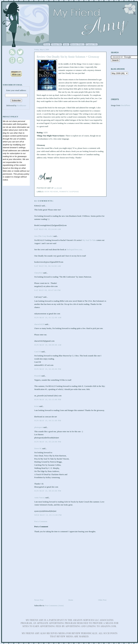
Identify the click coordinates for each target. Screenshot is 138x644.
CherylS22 (38, 273)
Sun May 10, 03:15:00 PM (48, 399)
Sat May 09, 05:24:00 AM (48, 229)
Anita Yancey (40, 498)
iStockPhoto (125, 105)
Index (66, 44)
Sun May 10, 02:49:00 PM (48, 369)
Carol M (38, 352)
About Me (57, 44)
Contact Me (92, 44)
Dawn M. (38, 448)
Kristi (37, 406)
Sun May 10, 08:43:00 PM (48, 491)
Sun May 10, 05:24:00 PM (48, 442)
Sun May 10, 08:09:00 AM (48, 345)
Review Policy (77, 44)
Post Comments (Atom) (54, 605)
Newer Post (39, 600)
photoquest (39, 427)
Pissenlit (38, 376)
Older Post (102, 600)
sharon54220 (39, 324)
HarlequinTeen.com (74, 249)
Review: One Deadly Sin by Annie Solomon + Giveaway (68, 57)
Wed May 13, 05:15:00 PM (48, 515)
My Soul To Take (89, 240)
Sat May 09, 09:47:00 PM (48, 290)
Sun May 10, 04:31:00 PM (48, 420)
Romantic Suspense (69, 192)
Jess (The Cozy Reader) (44, 236)
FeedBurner (22, 105)
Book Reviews (51, 192)
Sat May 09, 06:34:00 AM (48, 266)
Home (47, 44)
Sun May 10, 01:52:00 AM (48, 317)
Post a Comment (41, 521)
